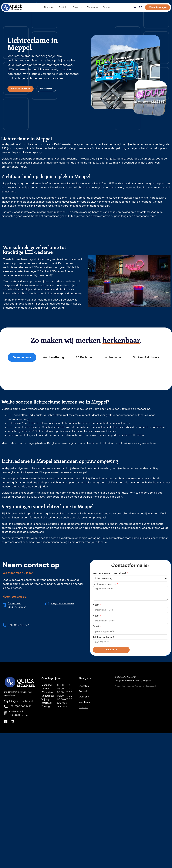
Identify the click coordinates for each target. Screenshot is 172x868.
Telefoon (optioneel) (103, 637)
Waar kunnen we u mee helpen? (110, 574)
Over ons (84, 697)
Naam (96, 605)
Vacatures (84, 702)
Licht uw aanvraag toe (105, 584)
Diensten (84, 686)
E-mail (96, 627)
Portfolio (83, 691)
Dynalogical (145, 680)
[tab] (22, 357)
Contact (83, 707)
